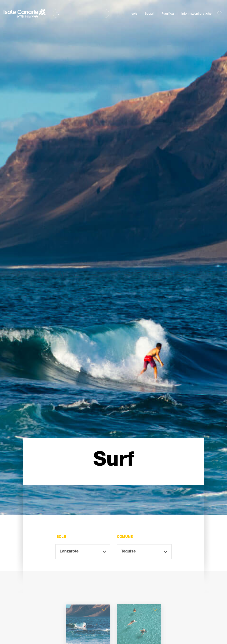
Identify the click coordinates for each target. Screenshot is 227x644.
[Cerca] (81, 13)
